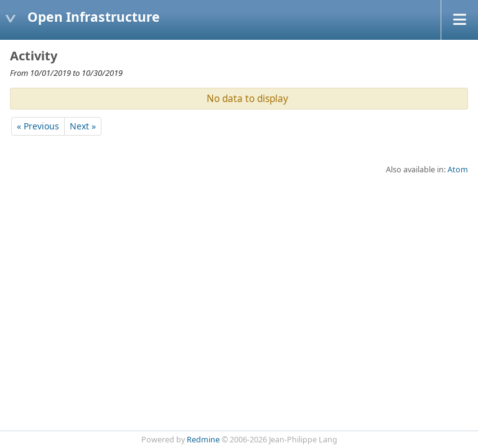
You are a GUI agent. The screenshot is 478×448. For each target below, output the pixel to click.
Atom (458, 170)
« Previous (38, 126)
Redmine (203, 440)
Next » (83, 126)
